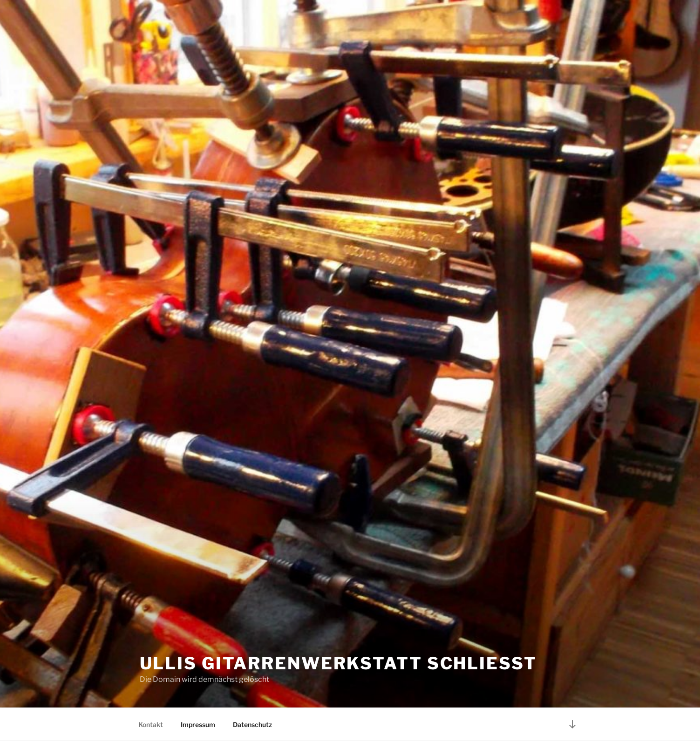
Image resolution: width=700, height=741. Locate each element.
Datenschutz (252, 724)
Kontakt (151, 724)
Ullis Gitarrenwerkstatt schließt (338, 663)
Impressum (198, 724)
